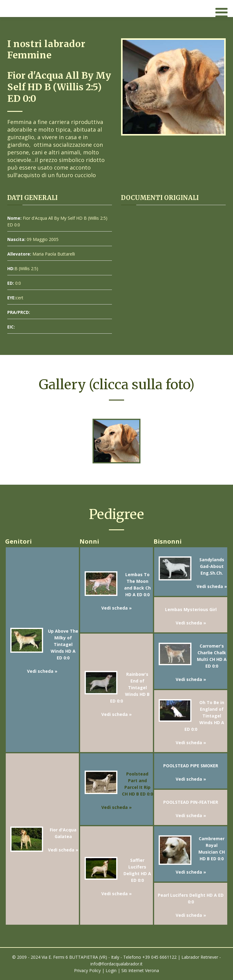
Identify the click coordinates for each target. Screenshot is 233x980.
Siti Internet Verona (140, 970)
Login (111, 970)
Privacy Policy (87, 970)
